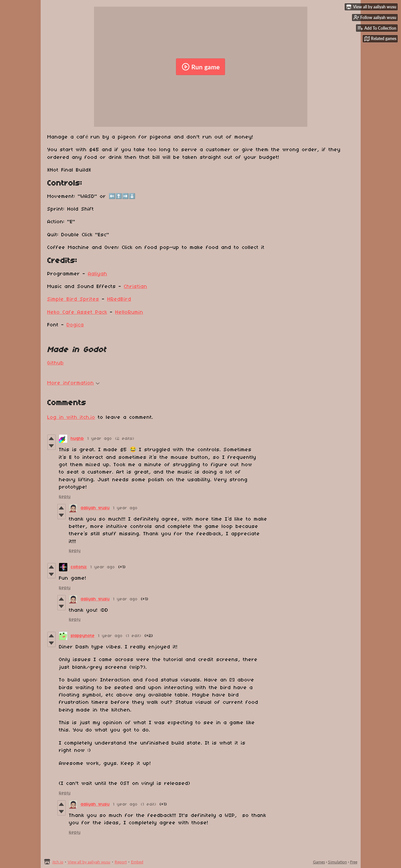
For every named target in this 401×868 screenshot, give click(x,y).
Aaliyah (98, 274)
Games (319, 862)
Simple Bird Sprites (73, 299)
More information (73, 383)
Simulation (337, 862)
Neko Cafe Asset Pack (77, 312)
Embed (137, 862)
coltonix (79, 567)
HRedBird (119, 299)
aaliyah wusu (95, 508)
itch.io (58, 862)
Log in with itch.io (71, 417)
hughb (77, 439)
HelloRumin (129, 312)
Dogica (75, 325)
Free (354, 862)
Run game (201, 67)
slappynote (83, 636)
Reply (65, 497)
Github (56, 363)
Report (121, 862)
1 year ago (100, 439)
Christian (136, 287)
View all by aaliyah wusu (89, 862)
